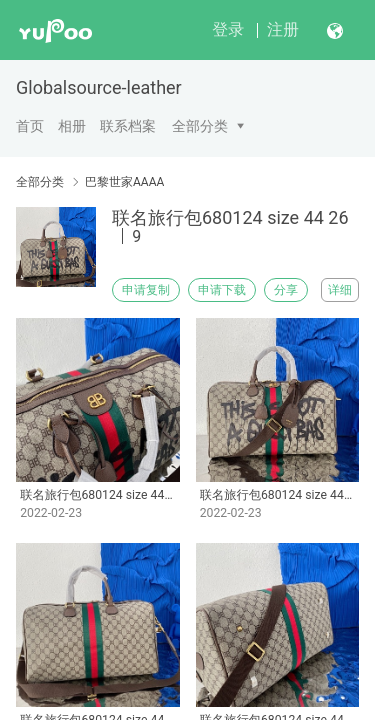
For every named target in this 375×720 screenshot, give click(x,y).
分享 (286, 290)
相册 (72, 126)
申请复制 (146, 290)
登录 (228, 29)
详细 (340, 290)
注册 (283, 29)
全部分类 (200, 126)
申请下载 (222, 290)
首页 (30, 126)
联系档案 (128, 126)
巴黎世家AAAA (124, 182)
